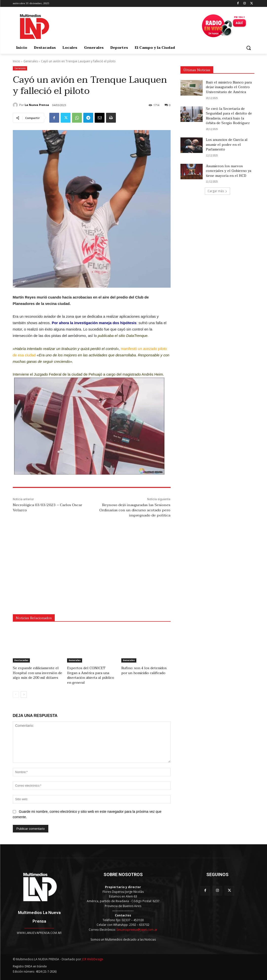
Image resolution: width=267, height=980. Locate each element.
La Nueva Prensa (37, 105)
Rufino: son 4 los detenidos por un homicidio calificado (145, 670)
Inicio (17, 61)
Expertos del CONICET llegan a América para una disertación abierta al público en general (91, 672)
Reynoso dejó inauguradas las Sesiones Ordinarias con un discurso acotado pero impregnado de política (135, 510)
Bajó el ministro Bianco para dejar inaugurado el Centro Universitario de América (229, 87)
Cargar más (217, 191)
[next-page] (24, 689)
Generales (31, 61)
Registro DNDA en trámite (30, 960)
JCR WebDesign (92, 953)
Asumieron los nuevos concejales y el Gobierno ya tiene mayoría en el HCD (229, 171)
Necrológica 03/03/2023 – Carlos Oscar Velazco (47, 507)
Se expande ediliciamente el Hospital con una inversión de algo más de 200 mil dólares (35, 672)
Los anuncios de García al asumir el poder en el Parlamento (227, 145)
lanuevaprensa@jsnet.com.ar (137, 924)
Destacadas (21, 660)
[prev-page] (16, 689)
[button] (249, 48)
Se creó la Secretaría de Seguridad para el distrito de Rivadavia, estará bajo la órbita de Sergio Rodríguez (229, 116)
